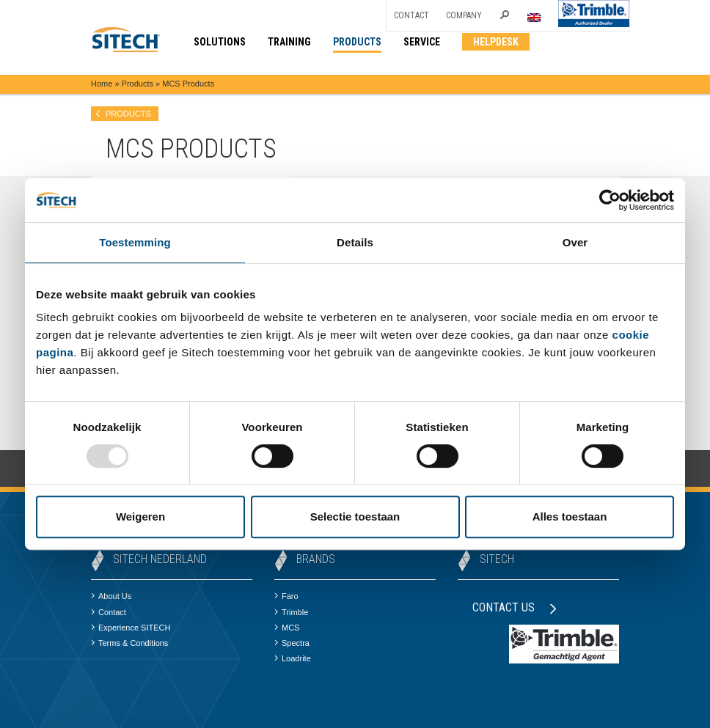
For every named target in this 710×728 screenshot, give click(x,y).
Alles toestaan (570, 516)
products (128, 114)
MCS (287, 628)
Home (102, 84)
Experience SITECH (131, 628)
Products (138, 84)
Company (464, 15)
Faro (286, 596)
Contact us (515, 607)
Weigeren (140, 516)
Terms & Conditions (129, 643)
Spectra (292, 643)
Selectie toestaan (355, 516)
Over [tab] (575, 242)
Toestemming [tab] (135, 242)
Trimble (291, 612)
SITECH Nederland (160, 559)
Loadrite (293, 658)
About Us (111, 596)
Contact (411, 15)
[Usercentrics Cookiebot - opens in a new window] (610, 200)
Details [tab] (355, 242)
